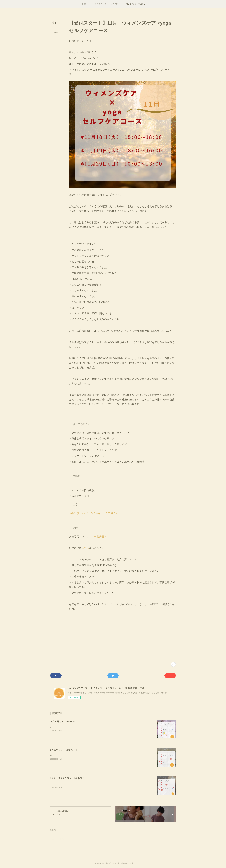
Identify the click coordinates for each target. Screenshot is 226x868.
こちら (85, 548)
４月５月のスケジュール (62, 722)
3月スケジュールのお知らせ (64, 750)
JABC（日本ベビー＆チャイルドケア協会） (94, 513)
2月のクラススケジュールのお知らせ (68, 778)
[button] (84, 4)
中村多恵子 (100, 536)
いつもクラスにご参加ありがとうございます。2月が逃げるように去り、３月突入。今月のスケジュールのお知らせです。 (102, 756)
